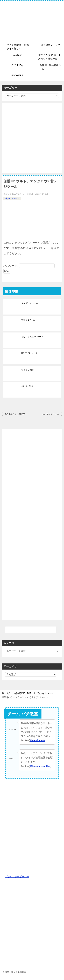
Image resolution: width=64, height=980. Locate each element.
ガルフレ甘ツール (50, 414)
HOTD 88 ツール (29, 353)
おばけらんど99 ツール (32, 337)
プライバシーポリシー (17, 876)
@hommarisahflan (40, 766)
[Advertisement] (32, 138)
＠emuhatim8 (37, 740)
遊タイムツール (12, 198)
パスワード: (29, 266)
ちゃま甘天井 (28, 370)
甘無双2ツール (28, 320)
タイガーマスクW (30, 303)
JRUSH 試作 (27, 386)
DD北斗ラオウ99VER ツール (19, 414)
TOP (19, 693)
